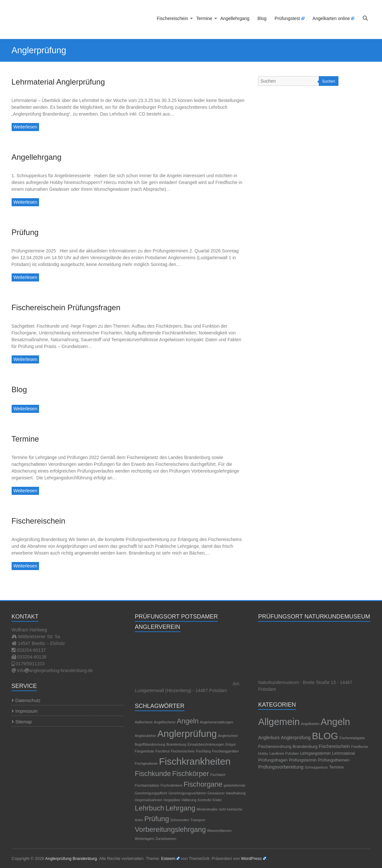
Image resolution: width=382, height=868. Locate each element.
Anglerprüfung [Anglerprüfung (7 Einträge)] (296, 738)
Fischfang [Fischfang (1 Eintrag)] (203, 751)
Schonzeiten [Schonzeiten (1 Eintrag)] (180, 820)
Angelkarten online (331, 18)
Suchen (329, 81)
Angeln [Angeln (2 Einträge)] (188, 721)
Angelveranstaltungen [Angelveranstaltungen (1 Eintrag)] (217, 722)
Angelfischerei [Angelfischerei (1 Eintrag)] (165, 722)
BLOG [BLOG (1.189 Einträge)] (325, 736)
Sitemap (24, 722)
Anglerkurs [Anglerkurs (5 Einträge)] (269, 738)
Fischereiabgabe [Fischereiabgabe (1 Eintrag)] (352, 738)
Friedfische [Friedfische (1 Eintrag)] (359, 747)
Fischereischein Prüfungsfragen (66, 307)
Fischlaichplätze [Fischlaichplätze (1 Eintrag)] (147, 785)
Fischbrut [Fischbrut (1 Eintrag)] (163, 751)
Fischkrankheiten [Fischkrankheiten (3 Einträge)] (195, 761)
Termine (204, 18)
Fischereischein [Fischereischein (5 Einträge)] (334, 746)
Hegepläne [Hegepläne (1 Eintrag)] (172, 800)
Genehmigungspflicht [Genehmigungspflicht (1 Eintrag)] (151, 793)
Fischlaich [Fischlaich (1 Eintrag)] (218, 775)
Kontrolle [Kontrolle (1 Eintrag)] (205, 800)
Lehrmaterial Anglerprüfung (58, 82)
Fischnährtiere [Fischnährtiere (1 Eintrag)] (172, 785)
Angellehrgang (235, 18)
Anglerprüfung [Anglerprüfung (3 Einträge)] (187, 734)
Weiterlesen (25, 127)
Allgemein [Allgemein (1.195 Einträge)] (279, 722)
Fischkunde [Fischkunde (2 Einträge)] (153, 774)
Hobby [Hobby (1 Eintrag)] (263, 753)
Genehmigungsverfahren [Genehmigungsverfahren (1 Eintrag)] (187, 793)
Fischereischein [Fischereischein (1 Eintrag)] (183, 751)
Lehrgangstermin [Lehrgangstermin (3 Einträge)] (315, 753)
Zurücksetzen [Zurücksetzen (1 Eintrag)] (166, 839)
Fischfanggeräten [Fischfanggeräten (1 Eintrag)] (225, 751)
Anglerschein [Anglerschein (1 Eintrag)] (228, 736)
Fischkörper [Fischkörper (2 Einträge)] (191, 774)
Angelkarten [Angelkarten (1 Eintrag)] (310, 724)
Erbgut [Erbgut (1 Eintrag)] (231, 744)
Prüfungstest (287, 18)
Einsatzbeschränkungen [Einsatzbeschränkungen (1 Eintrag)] (206, 744)
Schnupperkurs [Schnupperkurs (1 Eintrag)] (317, 767)
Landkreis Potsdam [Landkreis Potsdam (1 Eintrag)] (284, 753)
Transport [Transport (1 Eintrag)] (198, 820)
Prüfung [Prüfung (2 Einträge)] (157, 819)
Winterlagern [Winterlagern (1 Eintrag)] (145, 839)
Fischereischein (172, 18)
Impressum (27, 711)
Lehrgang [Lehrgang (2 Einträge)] (180, 808)
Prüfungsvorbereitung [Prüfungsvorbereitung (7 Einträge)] (281, 767)
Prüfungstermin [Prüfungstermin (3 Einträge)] (303, 760)
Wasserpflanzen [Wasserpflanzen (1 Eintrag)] (219, 831)
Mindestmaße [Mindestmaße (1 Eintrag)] (207, 809)
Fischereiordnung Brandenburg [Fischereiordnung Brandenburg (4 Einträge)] (288, 746)
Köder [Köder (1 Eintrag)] (217, 800)
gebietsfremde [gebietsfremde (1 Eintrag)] (235, 785)
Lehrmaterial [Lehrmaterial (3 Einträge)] (343, 753)
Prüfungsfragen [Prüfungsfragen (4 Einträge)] (273, 760)
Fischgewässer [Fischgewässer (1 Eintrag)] (146, 763)
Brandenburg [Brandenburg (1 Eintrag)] (176, 744)
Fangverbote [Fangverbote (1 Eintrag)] (145, 751)
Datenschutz (28, 700)
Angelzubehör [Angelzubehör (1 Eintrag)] (146, 736)
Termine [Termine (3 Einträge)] (336, 767)
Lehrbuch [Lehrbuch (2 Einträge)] (150, 808)
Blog (262, 18)
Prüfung (25, 232)
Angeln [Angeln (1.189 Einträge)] (335, 722)
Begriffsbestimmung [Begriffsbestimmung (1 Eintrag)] (150, 744)
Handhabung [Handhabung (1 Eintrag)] (236, 793)
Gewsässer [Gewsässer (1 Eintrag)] (216, 793)
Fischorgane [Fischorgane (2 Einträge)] (203, 784)
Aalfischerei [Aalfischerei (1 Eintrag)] (144, 722)
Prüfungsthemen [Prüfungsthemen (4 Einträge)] (334, 760)
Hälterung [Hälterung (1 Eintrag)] (189, 800)
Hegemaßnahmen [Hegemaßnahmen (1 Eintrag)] (149, 800)
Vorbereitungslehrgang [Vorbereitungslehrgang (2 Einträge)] (170, 829)
